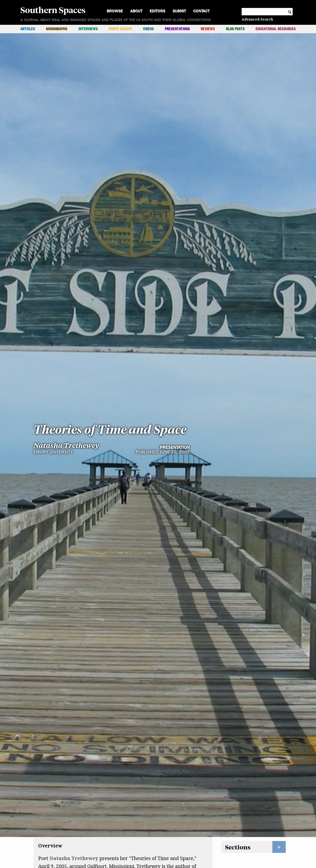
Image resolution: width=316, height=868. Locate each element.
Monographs (57, 29)
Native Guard (55, 834)
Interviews (88, 29)
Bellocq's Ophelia (122, 826)
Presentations (177, 29)
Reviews (208, 29)
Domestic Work (56, 826)
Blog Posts (235, 29)
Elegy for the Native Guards (117, 849)
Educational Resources (276, 29)
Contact (201, 11)
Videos (148, 29)
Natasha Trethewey (66, 336)
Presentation (175, 338)
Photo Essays (120, 29)
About (136, 11)
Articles (28, 29)
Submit (179, 11)
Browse (115, 11)
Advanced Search (257, 19)
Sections (238, 798)
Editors (157, 11)
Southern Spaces (53, 10)
